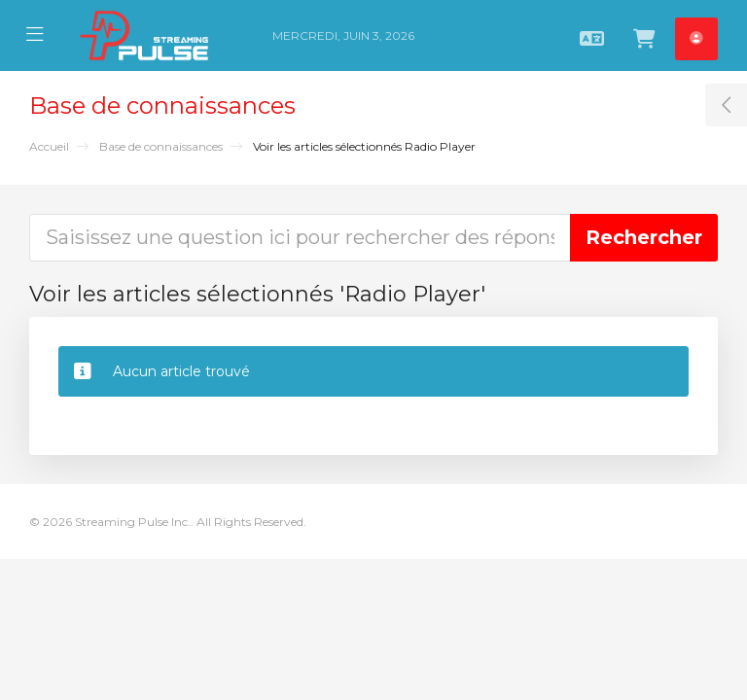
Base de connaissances (161, 146)
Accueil (49, 146)
